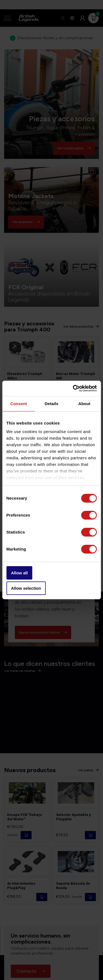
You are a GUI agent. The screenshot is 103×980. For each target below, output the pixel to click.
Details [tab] (52, 404)
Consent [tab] (19, 404)
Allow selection (26, 588)
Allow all (19, 573)
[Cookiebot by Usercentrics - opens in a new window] (73, 388)
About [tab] (84, 404)
